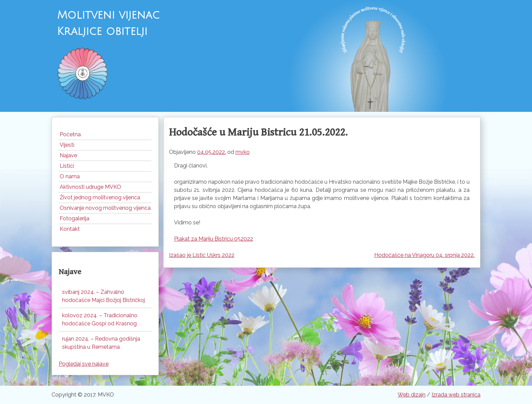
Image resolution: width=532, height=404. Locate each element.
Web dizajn (412, 395)
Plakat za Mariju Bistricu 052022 (214, 239)
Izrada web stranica (456, 395)
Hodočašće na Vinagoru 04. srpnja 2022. (424, 255)
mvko (243, 152)
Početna (70, 134)
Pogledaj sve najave (84, 364)
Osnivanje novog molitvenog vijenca (105, 208)
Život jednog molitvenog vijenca (100, 197)
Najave (68, 155)
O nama (70, 176)
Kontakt (70, 229)
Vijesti (67, 145)
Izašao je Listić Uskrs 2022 (202, 255)
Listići (67, 166)
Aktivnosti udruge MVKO (90, 187)
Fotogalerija (74, 218)
